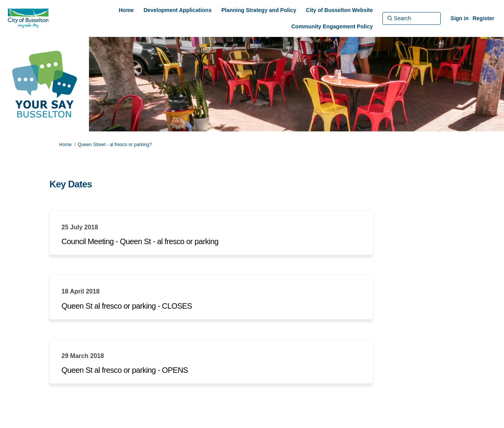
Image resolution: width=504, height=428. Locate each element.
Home (65, 145)
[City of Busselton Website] (339, 10)
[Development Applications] (178, 10)
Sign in (460, 18)
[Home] (126, 10)
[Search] (412, 18)
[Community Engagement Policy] (332, 26)
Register (483, 18)
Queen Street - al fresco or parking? (115, 145)
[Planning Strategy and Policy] (259, 10)
